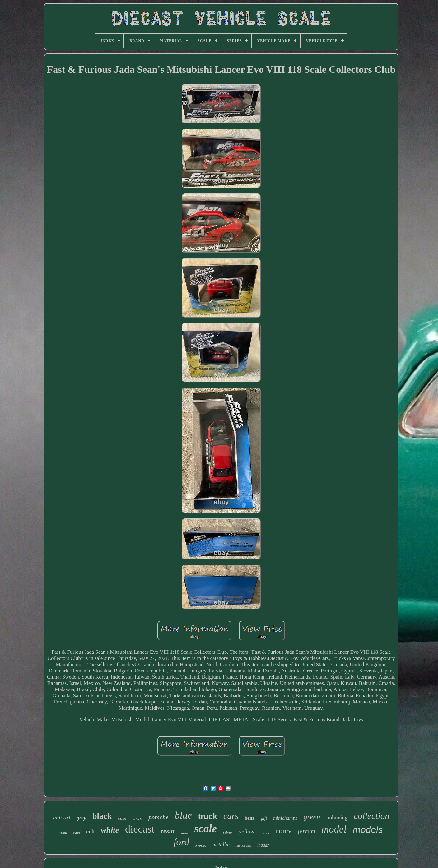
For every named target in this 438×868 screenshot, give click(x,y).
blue (183, 815)
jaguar (263, 845)
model (334, 829)
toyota (265, 833)
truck (208, 816)
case (122, 818)
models (368, 830)
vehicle (137, 819)
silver (228, 832)
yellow (247, 831)
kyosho (201, 845)
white (110, 830)
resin (168, 831)
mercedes (243, 845)
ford (182, 842)
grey (81, 818)
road (63, 832)
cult (90, 832)
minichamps (285, 818)
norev (283, 831)
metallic (221, 845)
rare (77, 833)
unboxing (337, 818)
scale (206, 829)
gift (264, 818)
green (312, 817)
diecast (140, 829)
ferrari (306, 831)
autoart (62, 817)
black (102, 816)
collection (371, 816)
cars (231, 816)
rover (185, 833)
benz (249, 818)
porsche (158, 817)
